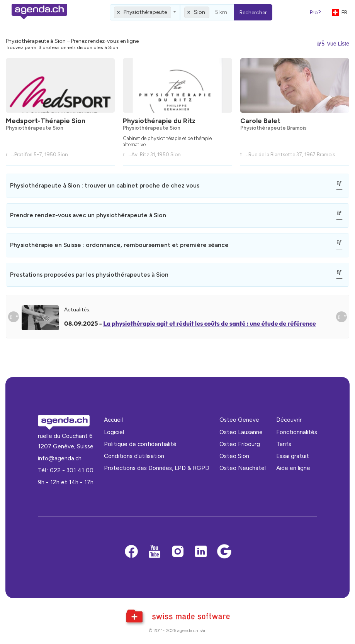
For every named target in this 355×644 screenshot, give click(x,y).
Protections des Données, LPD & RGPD (157, 468)
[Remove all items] (119, 12)
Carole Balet (260, 121)
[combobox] (145, 12)
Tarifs (284, 444)
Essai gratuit (293, 456)
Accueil (113, 420)
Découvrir (289, 420)
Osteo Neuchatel (243, 468)
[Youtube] (155, 552)
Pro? (315, 13)
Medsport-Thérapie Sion (46, 121)
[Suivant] (341, 317)
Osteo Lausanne (241, 432)
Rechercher (253, 13)
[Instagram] (178, 552)
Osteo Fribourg (240, 444)
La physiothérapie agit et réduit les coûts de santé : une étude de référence (210, 323)
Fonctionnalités (297, 432)
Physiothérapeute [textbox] (145, 12)
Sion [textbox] (200, 12)
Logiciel (114, 432)
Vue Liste (333, 44)
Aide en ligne (293, 468)
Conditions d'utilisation (134, 456)
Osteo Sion (234, 456)
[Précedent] (14, 317)
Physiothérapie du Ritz (159, 121)
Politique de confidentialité (140, 444)
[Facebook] (131, 552)
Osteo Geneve (239, 420)
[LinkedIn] (201, 552)
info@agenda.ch (60, 458)
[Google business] (224, 552)
